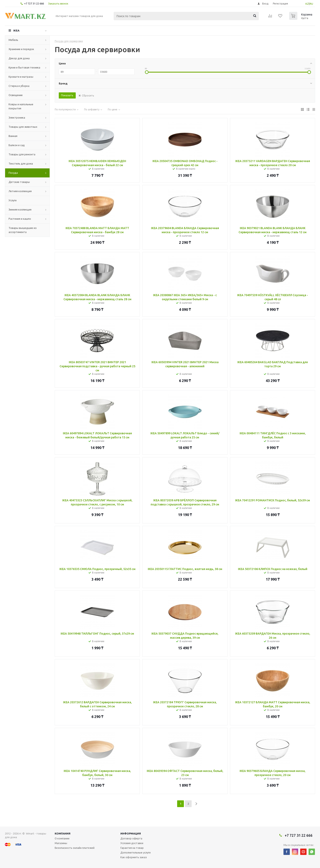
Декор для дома (19, 58)
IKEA (16, 30)
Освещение (16, 95)
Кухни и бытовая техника (24, 67)
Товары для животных (23, 127)
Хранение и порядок (21, 49)
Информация (131, 833)
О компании (62, 838)
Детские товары (19, 182)
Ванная (13, 136)
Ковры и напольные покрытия (21, 106)
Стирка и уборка (19, 86)
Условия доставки (132, 843)
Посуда (13, 173)
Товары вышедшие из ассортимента (23, 230)
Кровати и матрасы (21, 77)
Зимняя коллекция (20, 209)
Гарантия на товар (132, 848)
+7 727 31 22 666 (34, 3)
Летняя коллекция (20, 191)
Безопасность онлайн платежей (75, 848)
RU (311, 4)
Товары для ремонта (22, 154)
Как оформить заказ (134, 857)
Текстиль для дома (21, 164)
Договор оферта (131, 838)
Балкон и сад (17, 145)
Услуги (13, 200)
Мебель (13, 40)
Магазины (61, 843)
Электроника (17, 118)
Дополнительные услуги (136, 852)
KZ (307, 4)
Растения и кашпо (20, 219)
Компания (63, 833)
